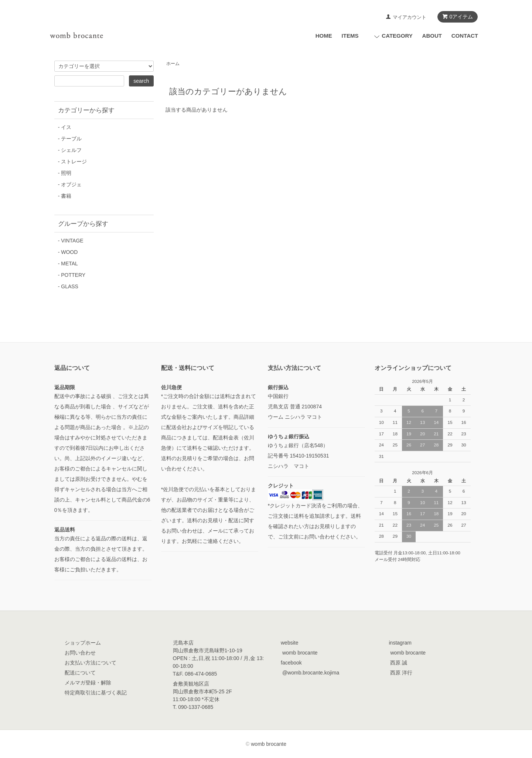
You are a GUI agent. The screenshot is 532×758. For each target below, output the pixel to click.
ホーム (173, 64)
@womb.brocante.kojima (311, 673)
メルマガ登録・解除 (88, 683)
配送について (80, 673)
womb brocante (300, 653)
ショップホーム (83, 643)
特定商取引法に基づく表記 (96, 693)
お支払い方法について (91, 663)
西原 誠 (399, 663)
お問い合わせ (80, 653)
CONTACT (465, 36)
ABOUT (432, 36)
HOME (324, 36)
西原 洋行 (401, 673)
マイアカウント (410, 17)
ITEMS (350, 36)
